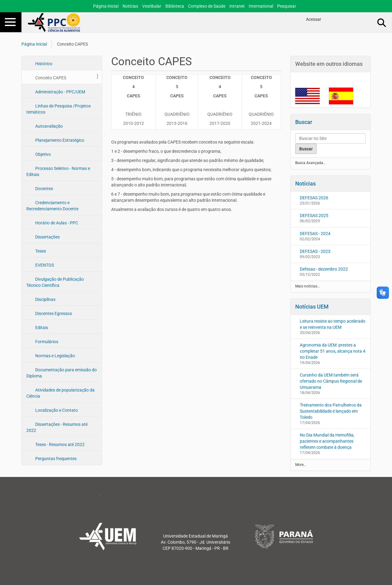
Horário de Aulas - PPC (56, 223)
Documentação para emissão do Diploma (62, 373)
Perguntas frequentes (55, 459)
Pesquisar (287, 6)
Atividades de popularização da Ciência (60, 393)
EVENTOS (44, 265)
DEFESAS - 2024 (315, 234)
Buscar (304, 122)
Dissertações (47, 237)
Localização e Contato (56, 410)
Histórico (43, 64)
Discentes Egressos (53, 313)
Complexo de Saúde (207, 6)
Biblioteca (175, 6)
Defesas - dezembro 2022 (324, 269)
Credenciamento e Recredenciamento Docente (52, 206)
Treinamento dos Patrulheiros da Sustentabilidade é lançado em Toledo (331, 411)
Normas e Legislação (55, 356)
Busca (382, 22)
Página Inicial (106, 6)
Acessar (314, 19)
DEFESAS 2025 (314, 216)
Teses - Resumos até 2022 (59, 444)
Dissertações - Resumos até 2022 (57, 427)
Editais (41, 328)
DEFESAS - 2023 (315, 251)
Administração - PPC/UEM (60, 92)
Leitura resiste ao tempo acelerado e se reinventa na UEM (333, 324)
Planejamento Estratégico (59, 140)
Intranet (237, 6)
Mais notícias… (307, 286)
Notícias (130, 6)
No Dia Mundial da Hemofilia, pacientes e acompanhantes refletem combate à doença (327, 441)
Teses (40, 251)
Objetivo (43, 154)
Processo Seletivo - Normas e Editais (58, 171)
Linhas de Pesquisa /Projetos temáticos (58, 109)
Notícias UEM (312, 307)
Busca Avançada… (310, 163)
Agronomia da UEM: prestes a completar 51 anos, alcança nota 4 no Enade (333, 351)
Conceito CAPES (50, 78)
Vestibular (152, 6)
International (261, 6)
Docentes (44, 189)
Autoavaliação (49, 126)
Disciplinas (45, 299)
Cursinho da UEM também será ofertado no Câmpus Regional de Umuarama (331, 381)
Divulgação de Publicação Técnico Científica (55, 282)
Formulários (46, 342)
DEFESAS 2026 (314, 198)
